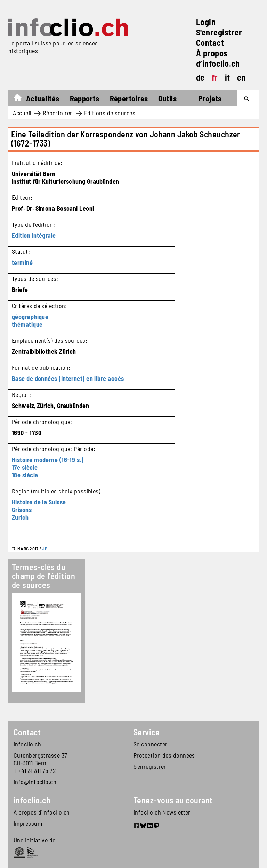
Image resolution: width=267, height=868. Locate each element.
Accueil (21, 99)
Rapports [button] (85, 98)
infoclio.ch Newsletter (162, 812)
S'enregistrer (219, 32)
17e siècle (25, 467)
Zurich (20, 517)
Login (206, 22)
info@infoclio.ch (35, 782)
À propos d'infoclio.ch (42, 812)
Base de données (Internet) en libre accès (68, 378)
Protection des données (164, 755)
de (200, 77)
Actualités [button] (43, 98)
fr (215, 77)
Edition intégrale (34, 235)
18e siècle (25, 475)
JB (45, 549)
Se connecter (150, 744)
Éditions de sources (110, 113)
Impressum (28, 823)
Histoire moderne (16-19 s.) (48, 460)
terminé (22, 262)
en (241, 77)
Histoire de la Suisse (39, 502)
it (228, 77)
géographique (30, 317)
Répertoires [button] (129, 98)
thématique (27, 324)
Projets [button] (210, 98)
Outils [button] (167, 98)
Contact (210, 43)
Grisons (22, 510)
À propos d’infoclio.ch (218, 58)
